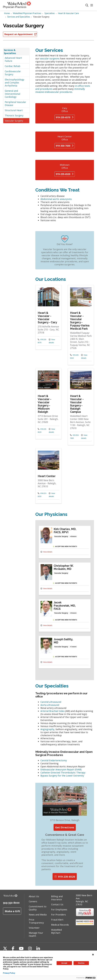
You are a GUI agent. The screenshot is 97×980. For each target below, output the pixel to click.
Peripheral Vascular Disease (15, 104)
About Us (34, 896)
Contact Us (57, 904)
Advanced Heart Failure (13, 59)
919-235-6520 (65, 174)
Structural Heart (14, 110)
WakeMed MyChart (56, 931)
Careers (33, 901)
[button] (92, 5)
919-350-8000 (11, 903)
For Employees (59, 909)
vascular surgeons (50, 58)
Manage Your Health (36, 934)
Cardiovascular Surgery (13, 73)
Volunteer (34, 928)
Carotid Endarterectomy (54, 760)
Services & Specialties (10, 52)
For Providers (58, 915)
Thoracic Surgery (14, 115)
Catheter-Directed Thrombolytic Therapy (63, 773)
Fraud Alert (57, 920)
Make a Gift (13, 911)
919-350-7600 (65, 146)
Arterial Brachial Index (53, 711)
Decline (81, 963)
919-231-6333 (42, 495)
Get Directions (65, 827)
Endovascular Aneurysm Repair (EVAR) (61, 769)
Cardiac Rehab (13, 66)
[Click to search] (87, 5)
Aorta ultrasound (50, 705)
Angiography (47, 729)
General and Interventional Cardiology (13, 94)
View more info (48, 317)
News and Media (38, 915)
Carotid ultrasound (51, 702)
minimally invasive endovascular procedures (60, 90)
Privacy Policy (9, 973)
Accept (64, 963)
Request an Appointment (20, 34)
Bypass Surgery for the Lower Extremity (63, 776)
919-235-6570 (65, 117)
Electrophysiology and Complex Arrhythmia (15, 83)
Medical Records (60, 925)
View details (52, 341)
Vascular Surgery (14, 121)
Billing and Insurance (57, 898)
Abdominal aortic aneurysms (56, 199)
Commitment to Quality (38, 908)
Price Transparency (36, 921)
